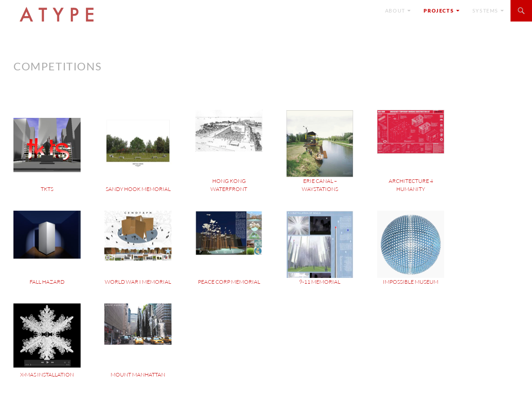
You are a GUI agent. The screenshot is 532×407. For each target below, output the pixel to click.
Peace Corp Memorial (229, 282)
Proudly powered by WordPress (51, 396)
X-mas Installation (47, 375)
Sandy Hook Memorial (138, 189)
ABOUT (395, 11)
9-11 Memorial (320, 282)
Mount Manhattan (138, 375)
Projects (439, 11)
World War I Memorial (138, 282)
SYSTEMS (485, 11)
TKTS (47, 189)
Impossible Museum (411, 282)
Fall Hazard (47, 282)
